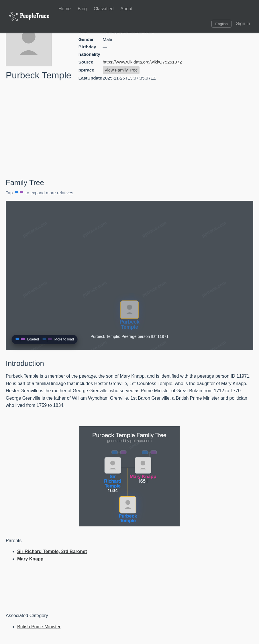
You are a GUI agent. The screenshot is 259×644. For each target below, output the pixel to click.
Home (65, 9)
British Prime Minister (39, 627)
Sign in (243, 24)
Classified (104, 9)
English (221, 24)
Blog (82, 9)
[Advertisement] (205, 131)
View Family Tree (121, 70)
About (126, 9)
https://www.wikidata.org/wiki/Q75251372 (142, 62)
